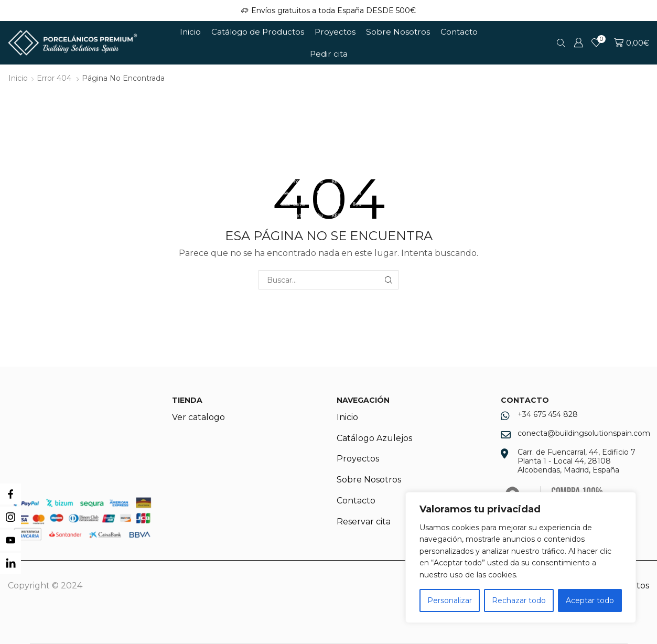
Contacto (459, 32)
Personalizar (450, 600)
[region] (521, 557)
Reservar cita (364, 522)
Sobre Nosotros (398, 32)
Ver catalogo (198, 417)
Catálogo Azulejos (374, 438)
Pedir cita (329, 54)
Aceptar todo (590, 600)
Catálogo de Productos (258, 32)
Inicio (190, 32)
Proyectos (335, 32)
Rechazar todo (519, 600)
